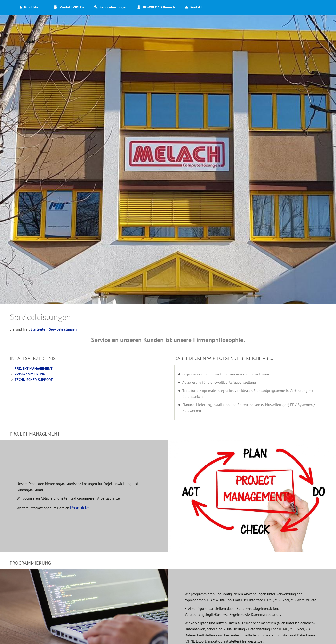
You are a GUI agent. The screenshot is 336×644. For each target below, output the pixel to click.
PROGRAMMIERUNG (30, 374)
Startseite (38, 329)
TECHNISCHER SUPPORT (34, 380)
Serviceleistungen (63, 329)
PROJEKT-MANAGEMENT (34, 369)
